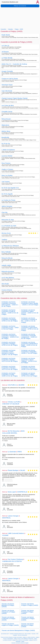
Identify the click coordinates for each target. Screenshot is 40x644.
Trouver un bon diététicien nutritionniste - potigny (27, 639)
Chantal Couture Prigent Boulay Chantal (15, 98)
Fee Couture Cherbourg (15, 559)
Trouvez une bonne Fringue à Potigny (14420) (30, 605)
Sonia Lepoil (12, 492)
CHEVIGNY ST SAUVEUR (11, 404)
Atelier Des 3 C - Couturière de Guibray (14, 64)
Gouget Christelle (7, 71)
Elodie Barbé (6, 35)
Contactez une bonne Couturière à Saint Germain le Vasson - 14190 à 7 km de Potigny (10, 352)
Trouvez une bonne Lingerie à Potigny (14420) (10, 624)
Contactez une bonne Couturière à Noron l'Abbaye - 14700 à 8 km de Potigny (29, 360)
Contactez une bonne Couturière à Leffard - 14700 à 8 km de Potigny (29, 374)
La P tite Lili (5, 46)
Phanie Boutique (13, 470)
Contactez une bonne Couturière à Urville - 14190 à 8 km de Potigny (10, 374)
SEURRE (21, 385)
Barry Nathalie (6, 252)
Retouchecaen (6, 119)
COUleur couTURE (14, 402)
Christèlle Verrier (7, 112)
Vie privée (33, 634)
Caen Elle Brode (7, 91)
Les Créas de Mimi (8, 105)
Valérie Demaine (7, 206)
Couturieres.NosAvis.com (10, 2)
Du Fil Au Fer (6, 144)
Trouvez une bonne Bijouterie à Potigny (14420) (8, 605)
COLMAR (5, 535)
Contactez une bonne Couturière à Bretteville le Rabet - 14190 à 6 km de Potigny (29, 344)
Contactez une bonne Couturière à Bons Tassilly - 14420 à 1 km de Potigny (30, 303)
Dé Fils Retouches (14, 431)
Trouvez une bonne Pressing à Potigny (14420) (27, 612)
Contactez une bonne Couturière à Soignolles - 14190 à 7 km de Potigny (29, 352)
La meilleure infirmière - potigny (9, 640)
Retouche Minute (7, 258)
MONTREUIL (6, 518)
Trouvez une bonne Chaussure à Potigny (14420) (8, 612)
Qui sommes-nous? (5, 634)
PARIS (20, 452)
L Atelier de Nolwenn (8, 150)
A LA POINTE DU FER (9, 226)
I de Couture (6, 182)
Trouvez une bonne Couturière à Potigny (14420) (28, 619)
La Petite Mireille (7, 58)
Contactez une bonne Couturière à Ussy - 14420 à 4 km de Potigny (10, 328)
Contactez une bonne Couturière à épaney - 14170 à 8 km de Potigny (10, 360)
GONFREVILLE (22, 492)
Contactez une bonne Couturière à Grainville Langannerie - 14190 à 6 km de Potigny (29, 336)
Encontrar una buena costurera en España (20, 643)
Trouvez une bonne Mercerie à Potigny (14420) (27, 625)
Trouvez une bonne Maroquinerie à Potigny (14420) (18, 630)
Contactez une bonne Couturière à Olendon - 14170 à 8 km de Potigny (10, 368)
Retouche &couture (8, 271)
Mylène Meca (6, 131)
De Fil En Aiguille (7, 194)
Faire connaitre (28, 634)
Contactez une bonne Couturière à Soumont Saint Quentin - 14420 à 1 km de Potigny (10, 304)
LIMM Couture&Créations (16, 533)
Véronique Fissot (7, 85)
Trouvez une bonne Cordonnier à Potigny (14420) (8, 619)
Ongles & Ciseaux (7, 169)
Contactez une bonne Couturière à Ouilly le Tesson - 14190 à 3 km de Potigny (10, 312)
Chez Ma (4, 212)
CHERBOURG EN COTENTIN (12, 561)
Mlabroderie (5, 125)
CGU (37, 634)
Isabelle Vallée (6, 265)
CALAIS (22, 470)
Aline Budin (5, 284)
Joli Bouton (5, 52)
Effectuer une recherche (20, 6)
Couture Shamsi (7, 290)
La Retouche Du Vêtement (10, 246)
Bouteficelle (5, 137)
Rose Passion (6, 163)
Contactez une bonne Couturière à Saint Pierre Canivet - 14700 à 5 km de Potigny (30, 328)
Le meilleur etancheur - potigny (32, 637)
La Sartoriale (12, 452)
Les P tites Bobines (8, 278)
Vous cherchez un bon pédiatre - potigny (24, 640)
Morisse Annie (6, 233)
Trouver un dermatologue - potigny (10, 639)
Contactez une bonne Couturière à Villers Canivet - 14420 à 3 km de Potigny (30, 312)
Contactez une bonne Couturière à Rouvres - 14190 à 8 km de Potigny (29, 368)
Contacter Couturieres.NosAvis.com (17, 634)
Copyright (15, 635)
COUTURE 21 (12, 385)
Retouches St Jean (8, 220)
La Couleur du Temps (8, 200)
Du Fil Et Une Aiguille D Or (10, 188)
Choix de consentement (22, 635)
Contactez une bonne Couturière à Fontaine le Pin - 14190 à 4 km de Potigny (29, 320)
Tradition (4, 240)
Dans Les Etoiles (7, 175)
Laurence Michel (7, 156)
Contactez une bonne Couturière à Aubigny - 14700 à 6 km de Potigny (10, 344)
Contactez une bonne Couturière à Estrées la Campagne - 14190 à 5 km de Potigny (10, 336)
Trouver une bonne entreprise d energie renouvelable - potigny (13, 637)
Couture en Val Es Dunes (10, 79)
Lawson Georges (13, 516)
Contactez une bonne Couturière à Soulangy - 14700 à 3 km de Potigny (10, 319)
